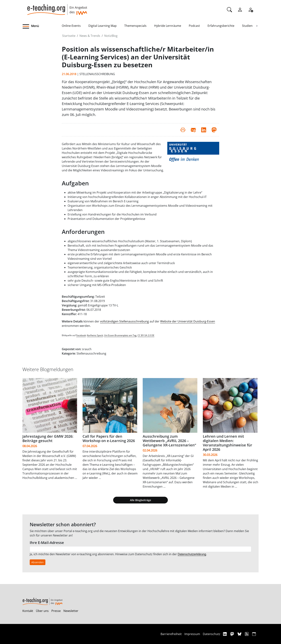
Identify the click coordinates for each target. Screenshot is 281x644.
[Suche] (229, 9)
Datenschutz (212, 634)
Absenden (38, 562)
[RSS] (247, 634)
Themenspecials (135, 26)
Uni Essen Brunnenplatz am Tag (120, 335)
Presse (56, 611)
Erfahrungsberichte (221, 26)
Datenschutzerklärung (192, 554)
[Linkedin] (225, 634)
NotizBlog (111, 36)
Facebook (81, 335)
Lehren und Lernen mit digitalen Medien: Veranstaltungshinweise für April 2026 (228, 443)
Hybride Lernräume (168, 26)
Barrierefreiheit (171, 634)
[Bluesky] (240, 634)
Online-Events (71, 26)
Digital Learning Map (103, 26)
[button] (42, 26)
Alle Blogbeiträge (140, 500)
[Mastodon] (233, 634)
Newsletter (71, 611)
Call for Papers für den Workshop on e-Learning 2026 (109, 438)
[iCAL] (254, 634)
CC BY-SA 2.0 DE (146, 335)
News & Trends (90, 36)
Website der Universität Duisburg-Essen (188, 321)
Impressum (192, 634)
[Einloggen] (240, 9)
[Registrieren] (251, 9)
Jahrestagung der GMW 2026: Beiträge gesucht (48, 438)
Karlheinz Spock (95, 335)
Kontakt (28, 611)
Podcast (194, 26)
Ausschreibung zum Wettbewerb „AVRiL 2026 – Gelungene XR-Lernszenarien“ (169, 441)
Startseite (69, 36)
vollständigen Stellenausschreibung (124, 321)
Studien (247, 26)
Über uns (42, 611)
